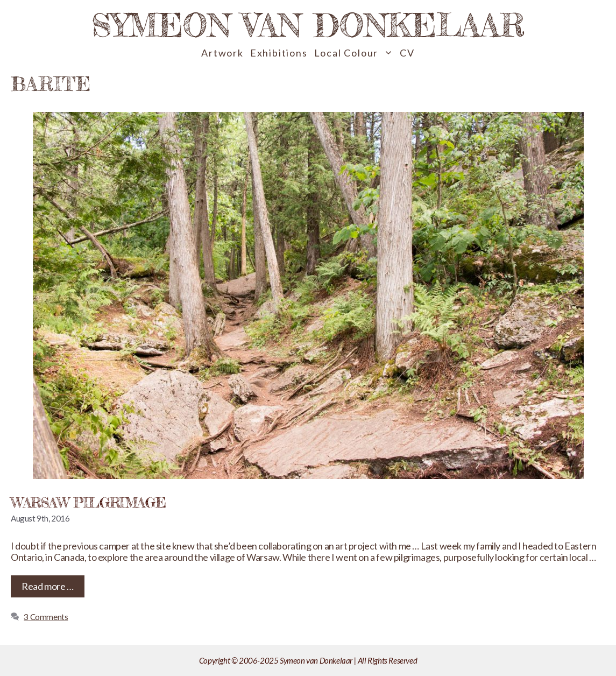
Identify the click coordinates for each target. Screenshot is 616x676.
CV (407, 53)
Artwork (222, 53)
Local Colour (356, 53)
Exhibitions (279, 53)
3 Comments (46, 617)
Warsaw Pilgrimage (88, 502)
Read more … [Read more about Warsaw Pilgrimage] (48, 586)
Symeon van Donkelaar (308, 25)
